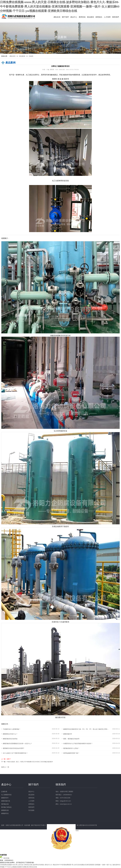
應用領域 (82, 17)
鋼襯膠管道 (5, 813)
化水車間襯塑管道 (60, 431)
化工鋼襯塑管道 (6, 795)
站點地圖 (27, 825)
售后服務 (31, 810)
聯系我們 (116, 17)
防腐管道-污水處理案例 (60, 622)
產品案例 (90, 17)
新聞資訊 (99, 17)
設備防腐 (4, 792)
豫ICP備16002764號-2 (38, 825)
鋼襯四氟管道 (6, 801)
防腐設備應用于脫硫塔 (60, 526)
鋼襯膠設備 (5, 810)
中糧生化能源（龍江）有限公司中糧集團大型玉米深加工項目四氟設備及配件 (30, 762)
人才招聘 (107, 17)
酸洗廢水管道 (60, 717)
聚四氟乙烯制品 (6, 807)
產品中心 (74, 17)
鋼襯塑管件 (5, 798)
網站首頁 (57, 17)
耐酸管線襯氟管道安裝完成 (60, 336)
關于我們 (65, 17)
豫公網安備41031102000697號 (87, 825)
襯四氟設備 (5, 804)
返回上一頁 (5, 767)
